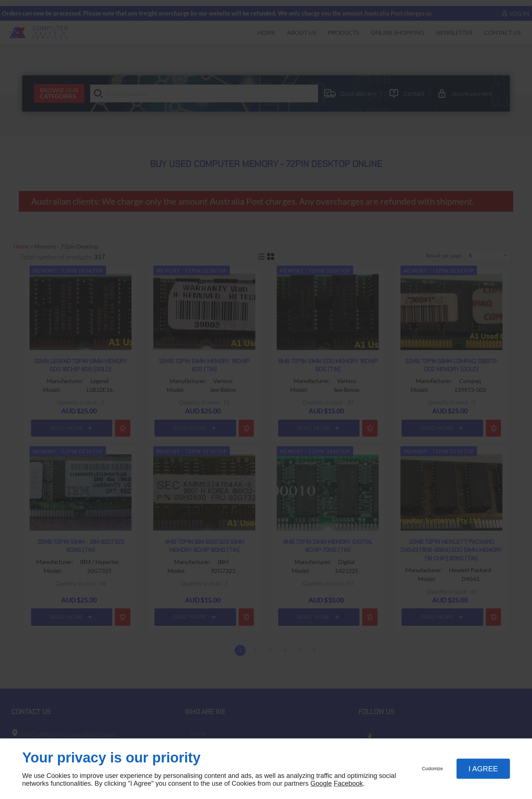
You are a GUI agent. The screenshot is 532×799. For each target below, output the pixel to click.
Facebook (348, 783)
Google (321, 783)
